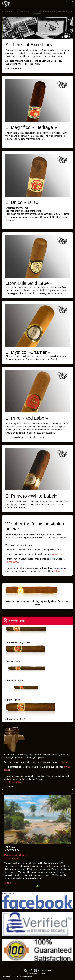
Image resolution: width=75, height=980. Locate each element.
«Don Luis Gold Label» (29, 283)
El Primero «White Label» (32, 496)
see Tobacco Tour (13, 782)
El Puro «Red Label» (27, 418)
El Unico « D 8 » (22, 202)
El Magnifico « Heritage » (31, 127)
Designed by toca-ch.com (26, 970)
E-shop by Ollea (44, 970)
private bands (12, 562)
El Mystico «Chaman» (28, 352)
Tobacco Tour (60, 571)
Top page (6, 976)
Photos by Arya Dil (31, 970)
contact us (57, 554)
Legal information (25, 976)
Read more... (10, 883)
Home (14, 976)
